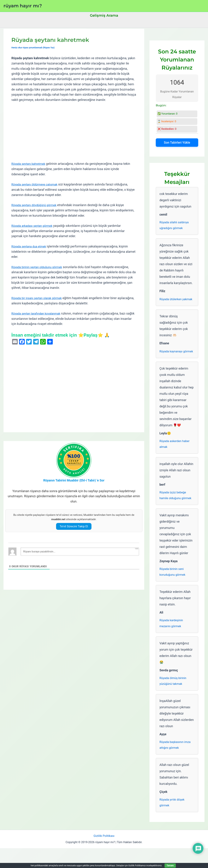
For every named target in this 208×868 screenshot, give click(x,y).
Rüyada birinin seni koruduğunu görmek (174, 588)
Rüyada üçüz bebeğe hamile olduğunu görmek (177, 510)
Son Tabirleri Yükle (177, 142)
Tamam (170, 866)
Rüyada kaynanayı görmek (172, 362)
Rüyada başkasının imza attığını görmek (176, 763)
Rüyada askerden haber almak (176, 458)
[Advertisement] (74, 132)
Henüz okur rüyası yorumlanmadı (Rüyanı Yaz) (35, 48)
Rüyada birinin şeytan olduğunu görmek (39, 267)
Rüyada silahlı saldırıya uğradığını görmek (175, 226)
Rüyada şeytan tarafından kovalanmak (38, 313)
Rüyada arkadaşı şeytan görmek (34, 226)
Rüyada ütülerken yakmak (172, 303)
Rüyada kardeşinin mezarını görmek (172, 640)
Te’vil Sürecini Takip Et (74, 526)
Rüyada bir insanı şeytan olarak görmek (39, 298)
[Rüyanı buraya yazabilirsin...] (80, 552)
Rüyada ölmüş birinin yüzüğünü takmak (174, 698)
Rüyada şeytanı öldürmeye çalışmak (36, 184)
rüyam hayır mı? (23, 6)
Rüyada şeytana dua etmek (30, 246)
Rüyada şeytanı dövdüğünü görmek (36, 205)
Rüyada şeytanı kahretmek (30, 164)
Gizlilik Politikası (104, 855)
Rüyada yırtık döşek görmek (173, 821)
